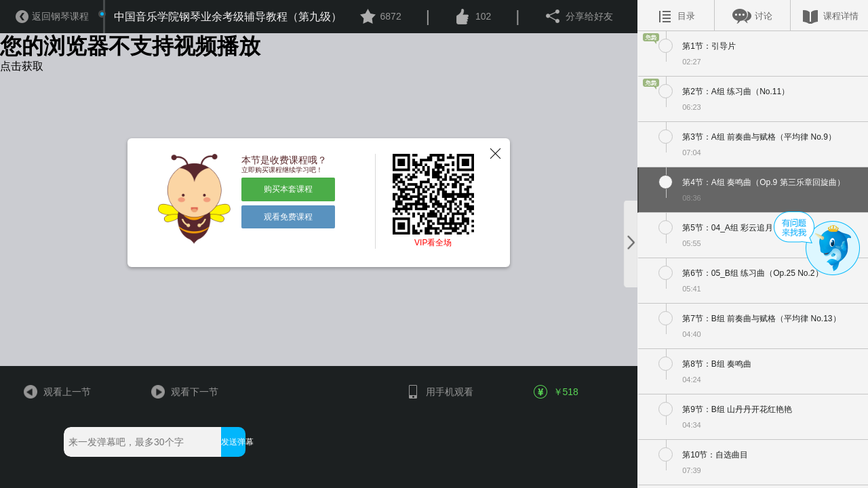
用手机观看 (439, 392)
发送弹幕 (233, 442)
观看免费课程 (288, 217)
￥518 (557, 392)
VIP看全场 (433, 243)
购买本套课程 (288, 189)
